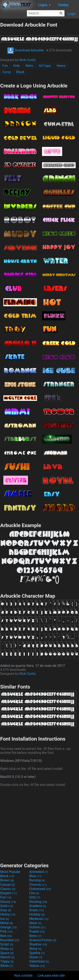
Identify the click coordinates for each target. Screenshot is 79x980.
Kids (16, 66)
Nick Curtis (28, 60)
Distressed (40, 889)
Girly (35, 897)
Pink (6, 931)
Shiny (35, 949)
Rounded (10, 940)
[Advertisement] (39, 824)
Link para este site (51, 975)
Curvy (7, 72)
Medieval (39, 919)
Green (37, 910)
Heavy (61, 66)
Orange (9, 927)
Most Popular (10, 872)
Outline (37, 927)
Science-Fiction (43, 940)
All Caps (45, 66)
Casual (7, 885)
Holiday (37, 914)
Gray (6, 910)
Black (20, 72)
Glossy (8, 902)
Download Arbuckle (25, 50)
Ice (5, 919)
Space (7, 953)
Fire (34, 893)
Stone (36, 957)
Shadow (38, 944)
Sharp (7, 949)
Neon (35, 923)
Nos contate (23, 975)
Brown (7, 880)
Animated (39, 872)
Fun (5, 66)
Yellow (37, 966)
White (7, 966)
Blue (35, 876)
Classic (8, 889)
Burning (37, 880)
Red (6, 936)
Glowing (38, 902)
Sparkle (37, 953)
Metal (7, 923)
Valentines (39, 961)
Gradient (38, 906)
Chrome (38, 885)
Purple (37, 931)
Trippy (7, 961)
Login (72, 14)
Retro (29, 66)
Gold (7, 906)
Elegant (9, 893)
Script (7, 944)
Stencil (7, 957)
